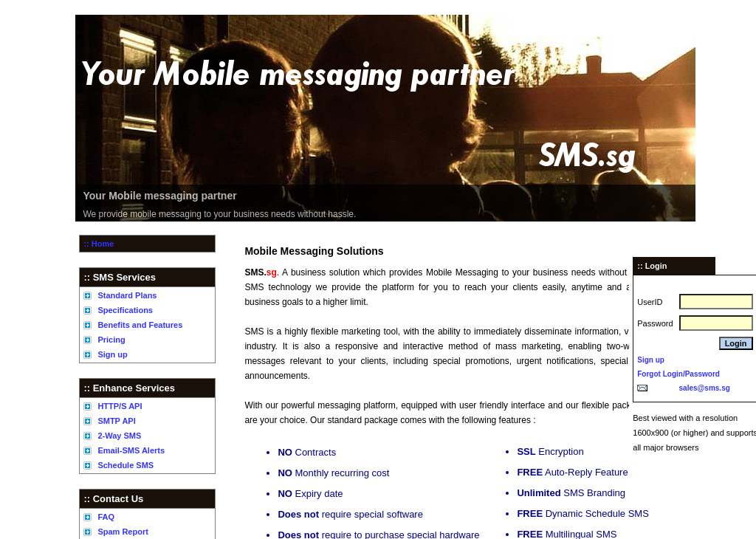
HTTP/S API (120, 406)
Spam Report (123, 532)
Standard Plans (127, 295)
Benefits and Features (140, 325)
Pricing (111, 340)
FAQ (106, 517)
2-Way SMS (119, 436)
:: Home (99, 244)
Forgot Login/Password (678, 374)
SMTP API (116, 421)
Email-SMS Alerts (131, 450)
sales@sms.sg (705, 388)
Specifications (125, 310)
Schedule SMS (126, 465)
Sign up (112, 354)
